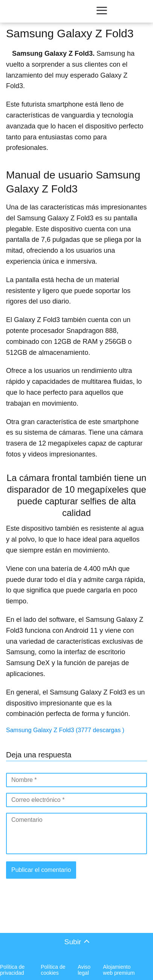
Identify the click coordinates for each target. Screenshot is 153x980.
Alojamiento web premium (119, 970)
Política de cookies (53, 970)
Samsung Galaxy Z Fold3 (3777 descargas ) (65, 730)
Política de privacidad (12, 970)
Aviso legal (84, 970)
